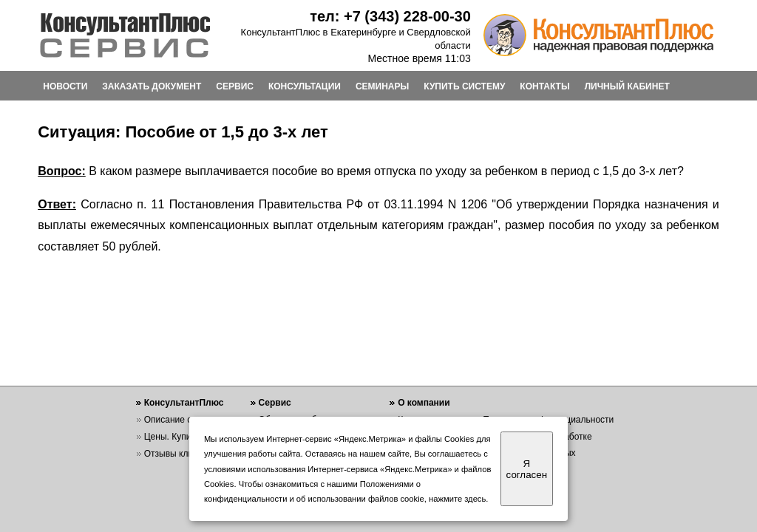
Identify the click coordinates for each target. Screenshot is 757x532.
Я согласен (527, 469)
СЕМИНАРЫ (382, 86)
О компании (424, 403)
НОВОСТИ (65, 86)
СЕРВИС (235, 86)
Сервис (275, 403)
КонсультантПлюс (184, 403)
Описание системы (183, 420)
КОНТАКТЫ (544, 86)
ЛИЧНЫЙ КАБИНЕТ (627, 86)
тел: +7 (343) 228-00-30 (390, 16)
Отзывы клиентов (180, 454)
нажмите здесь (457, 499)
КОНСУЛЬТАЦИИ (305, 86)
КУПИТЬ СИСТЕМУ (464, 86)
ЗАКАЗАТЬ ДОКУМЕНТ (152, 86)
